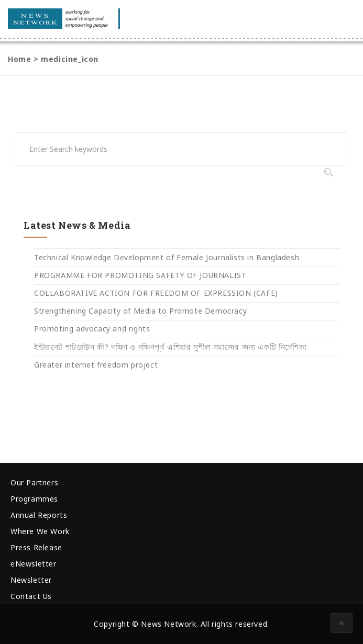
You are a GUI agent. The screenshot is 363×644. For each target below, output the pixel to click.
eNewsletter (34, 564)
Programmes (34, 499)
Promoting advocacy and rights (92, 329)
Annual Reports (39, 515)
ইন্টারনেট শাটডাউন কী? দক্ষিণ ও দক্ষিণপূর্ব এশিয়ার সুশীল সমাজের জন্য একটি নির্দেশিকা (170, 347)
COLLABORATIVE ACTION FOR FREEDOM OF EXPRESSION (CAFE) (156, 293)
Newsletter (31, 580)
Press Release (36, 547)
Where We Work (40, 531)
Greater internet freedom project (96, 365)
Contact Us (31, 596)
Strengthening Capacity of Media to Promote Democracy (140, 311)
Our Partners (34, 482)
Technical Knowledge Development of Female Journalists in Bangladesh (167, 257)
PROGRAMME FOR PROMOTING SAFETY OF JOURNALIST (140, 275)
